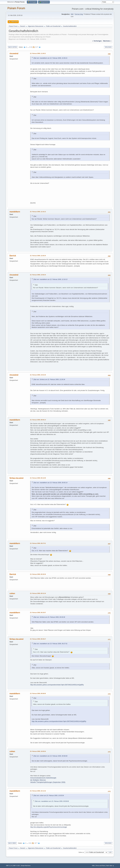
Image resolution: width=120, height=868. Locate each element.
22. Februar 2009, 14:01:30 (38, 375)
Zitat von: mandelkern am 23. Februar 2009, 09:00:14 (50, 483)
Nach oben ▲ (110, 866)
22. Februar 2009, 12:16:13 (38, 212)
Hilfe (93, 866)
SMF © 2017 (17, 866)
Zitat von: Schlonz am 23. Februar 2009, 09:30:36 (49, 617)
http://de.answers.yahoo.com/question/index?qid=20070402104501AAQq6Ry (57, 685)
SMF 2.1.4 (9, 866)
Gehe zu (81, 852)
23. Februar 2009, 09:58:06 (38, 693)
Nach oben (12, 843)
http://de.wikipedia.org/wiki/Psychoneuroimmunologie (49, 827)
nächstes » (107, 41)
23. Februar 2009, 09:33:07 (38, 612)
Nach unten (12, 47)
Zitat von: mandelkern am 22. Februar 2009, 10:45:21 (50, 58)
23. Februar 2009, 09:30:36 (38, 574)
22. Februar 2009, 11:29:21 (38, 53)
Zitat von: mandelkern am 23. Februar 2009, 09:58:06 (50, 756)
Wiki (72, 14)
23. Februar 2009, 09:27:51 (38, 543)
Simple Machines (26, 866)
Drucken (108, 47)
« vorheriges (97, 41)
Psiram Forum (16, 8)
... (29, 47)
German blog (79, 14)
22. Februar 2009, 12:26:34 (38, 256)
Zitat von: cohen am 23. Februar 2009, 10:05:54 (49, 796)
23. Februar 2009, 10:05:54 (38, 751)
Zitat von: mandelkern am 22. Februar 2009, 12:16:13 (50, 279)
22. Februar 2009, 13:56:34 (38, 275)
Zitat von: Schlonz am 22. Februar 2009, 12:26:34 (49, 380)
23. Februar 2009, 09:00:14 (38, 420)
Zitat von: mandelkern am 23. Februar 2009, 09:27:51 (50, 644)
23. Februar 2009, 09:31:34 (38, 593)
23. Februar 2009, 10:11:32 (38, 791)
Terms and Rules (100, 866)
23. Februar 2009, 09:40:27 (38, 639)
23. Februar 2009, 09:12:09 (38, 478)
